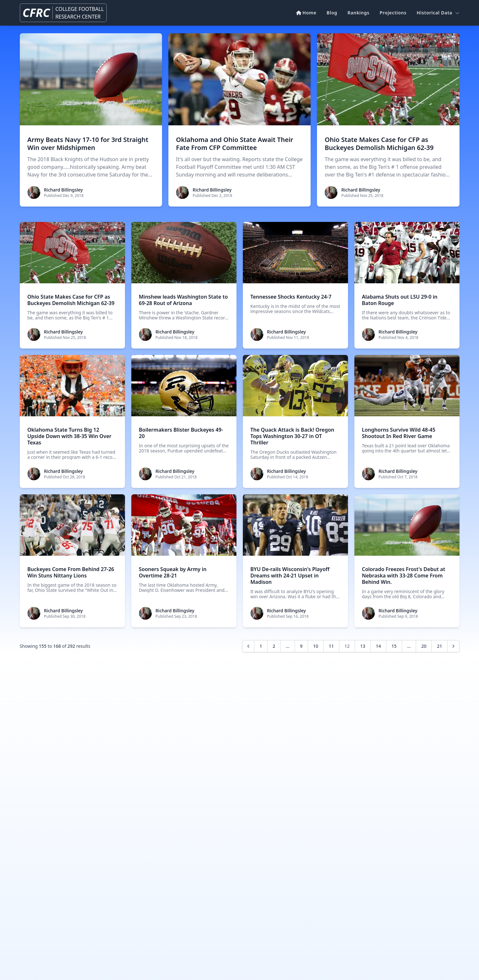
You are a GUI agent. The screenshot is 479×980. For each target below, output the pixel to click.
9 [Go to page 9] (301, 646)
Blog (332, 13)
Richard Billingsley (64, 190)
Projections (393, 13)
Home (306, 13)
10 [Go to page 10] (316, 646)
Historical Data (438, 13)
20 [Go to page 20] (424, 646)
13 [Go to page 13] (363, 646)
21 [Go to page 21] (439, 646)
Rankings (358, 13)
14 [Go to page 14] (378, 646)
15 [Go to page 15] (394, 646)
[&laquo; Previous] (248, 646)
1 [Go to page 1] (261, 646)
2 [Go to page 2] (274, 646)
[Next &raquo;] (453, 646)
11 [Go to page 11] (331, 646)
